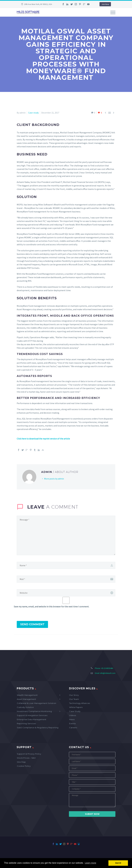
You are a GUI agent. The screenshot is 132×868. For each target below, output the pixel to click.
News (72, 719)
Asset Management (26, 699)
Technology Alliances (80, 703)
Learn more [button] (90, 863)
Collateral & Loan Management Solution (37, 703)
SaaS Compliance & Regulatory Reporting (38, 728)
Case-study (33, 113)
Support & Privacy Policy (29, 754)
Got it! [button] (118, 863)
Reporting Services (26, 723)
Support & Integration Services (32, 715)
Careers (73, 728)
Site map (21, 762)
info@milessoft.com (108, 673)
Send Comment (32, 624)
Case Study (75, 711)
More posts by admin (54, 479)
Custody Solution (25, 707)
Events (72, 723)
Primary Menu (113, 12)
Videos (73, 715)
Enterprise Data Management (32, 719)
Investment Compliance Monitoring (34, 711)
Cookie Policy (24, 766)
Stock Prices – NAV (26, 758)
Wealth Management (27, 695)
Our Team (74, 699)
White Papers (76, 707)
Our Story (74, 695)
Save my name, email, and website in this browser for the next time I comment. (51, 607)
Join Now (105, 4)
